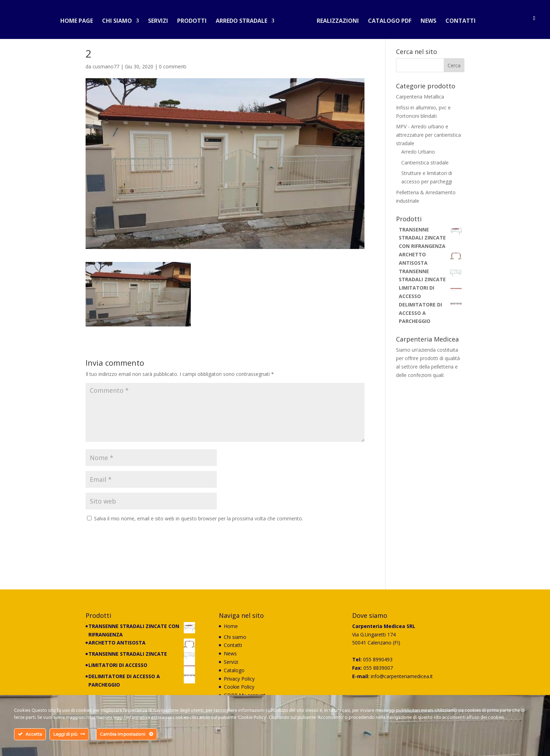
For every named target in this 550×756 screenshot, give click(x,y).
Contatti (458, 19)
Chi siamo (120, 19)
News (426, 19)
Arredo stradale (244, 19)
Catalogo (234, 670)
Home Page (79, 19)
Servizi (161, 19)
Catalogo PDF (387, 19)
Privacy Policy (239, 679)
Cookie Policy (239, 687)
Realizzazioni (335, 19)
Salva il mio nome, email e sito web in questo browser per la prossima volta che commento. (199, 518)
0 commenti (173, 66)
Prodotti (195, 19)
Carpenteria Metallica (420, 97)
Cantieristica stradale (425, 163)
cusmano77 (106, 66)
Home (231, 626)
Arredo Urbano (418, 152)
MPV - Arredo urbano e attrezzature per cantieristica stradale (428, 135)
